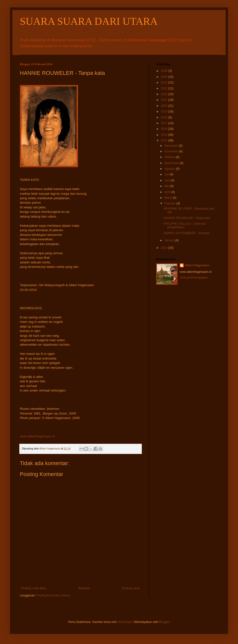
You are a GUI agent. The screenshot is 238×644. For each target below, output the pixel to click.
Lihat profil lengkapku (194, 278)
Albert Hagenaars (197, 265)
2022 (165, 94)
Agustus (170, 169)
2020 (165, 106)
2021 (165, 100)
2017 (165, 123)
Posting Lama (131, 588)
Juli (167, 174)
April (168, 192)
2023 (165, 88)
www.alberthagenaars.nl (37, 436)
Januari (170, 240)
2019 (165, 112)
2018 (165, 117)
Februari (170, 203)
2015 (165, 135)
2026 (165, 71)
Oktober (170, 157)
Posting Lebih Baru (34, 588)
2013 (165, 248)
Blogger (164, 622)
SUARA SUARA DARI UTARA (89, 21)
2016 (165, 129)
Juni (167, 180)
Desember (172, 146)
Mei (167, 186)
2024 (165, 83)
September (172, 163)
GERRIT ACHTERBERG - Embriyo (187, 233)
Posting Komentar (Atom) (53, 595)
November (172, 151)
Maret (169, 198)
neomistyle (125, 622)
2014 (165, 140)
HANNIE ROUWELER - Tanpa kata (187, 218)
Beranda (84, 588)
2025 (165, 77)
